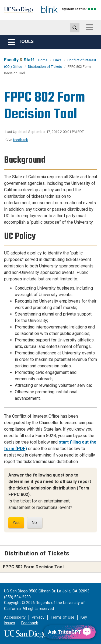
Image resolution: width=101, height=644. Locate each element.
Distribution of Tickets (45, 67)
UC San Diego (16, 12)
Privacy (38, 617)
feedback (20, 140)
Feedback (30, 623)
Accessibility (15, 617)
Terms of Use (62, 617)
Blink (43, 17)
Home (43, 60)
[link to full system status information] (92, 9)
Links (57, 60)
